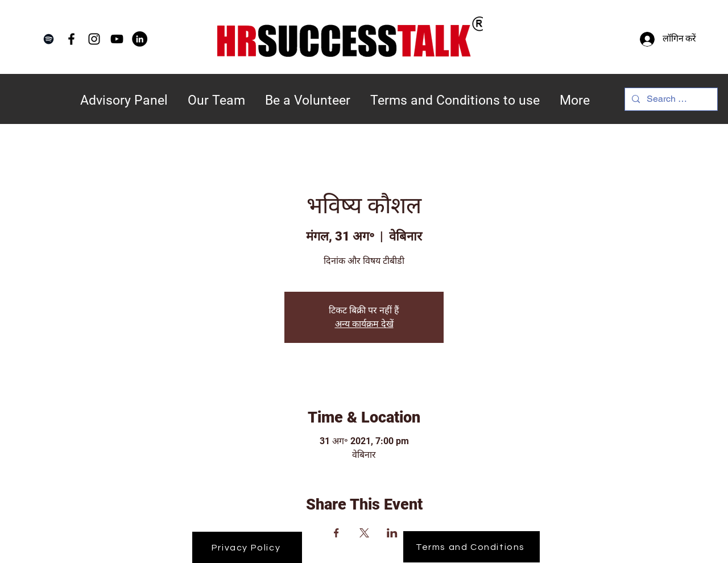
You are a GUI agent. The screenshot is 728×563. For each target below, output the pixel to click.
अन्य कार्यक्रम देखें (364, 324)
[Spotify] (49, 39)
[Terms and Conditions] (471, 547)
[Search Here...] (670, 99)
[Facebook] (71, 39)
